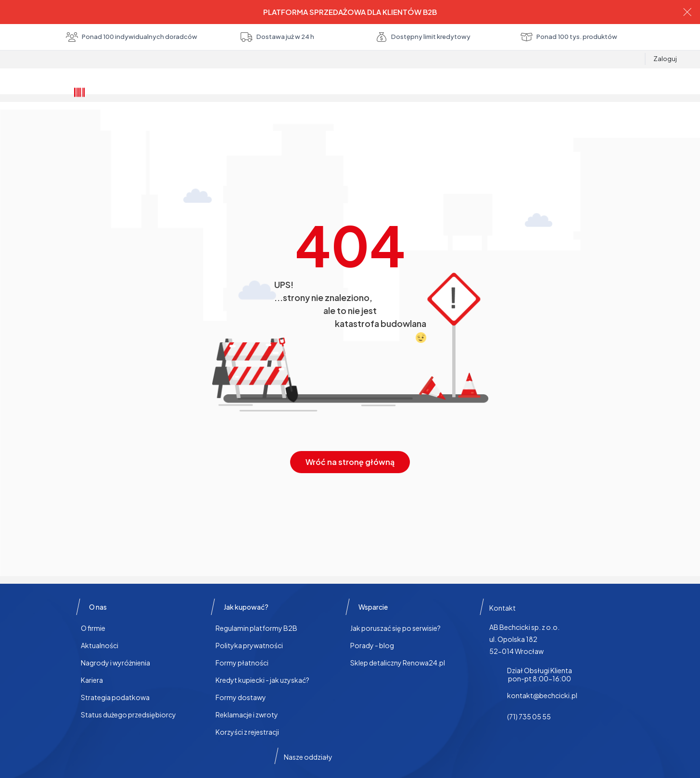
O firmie (93, 628)
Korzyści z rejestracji (247, 732)
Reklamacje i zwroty (247, 715)
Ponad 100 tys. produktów (569, 37)
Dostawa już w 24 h (277, 37)
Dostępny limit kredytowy (423, 37)
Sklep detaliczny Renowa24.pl (398, 663)
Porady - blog (372, 645)
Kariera (92, 680)
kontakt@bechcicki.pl (542, 695)
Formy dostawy (241, 697)
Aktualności (100, 645)
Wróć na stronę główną (350, 462)
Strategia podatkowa (115, 697)
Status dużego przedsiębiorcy (128, 715)
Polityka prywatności (249, 645)
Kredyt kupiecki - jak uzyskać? (262, 680)
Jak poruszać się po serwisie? (395, 628)
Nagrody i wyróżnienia (115, 663)
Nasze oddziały (308, 757)
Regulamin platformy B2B (256, 628)
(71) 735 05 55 (529, 716)
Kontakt (503, 608)
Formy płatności (242, 663)
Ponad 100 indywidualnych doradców (132, 37)
